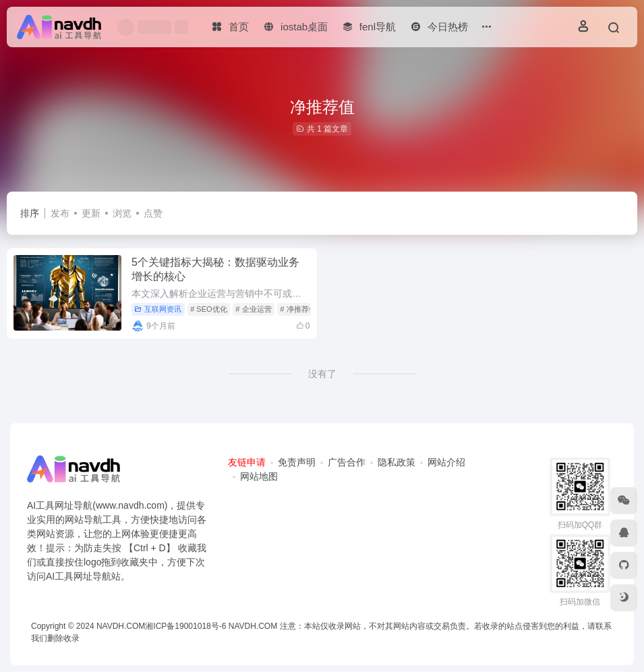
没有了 (322, 374)
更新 (91, 213)
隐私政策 (397, 462)
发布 (60, 213)
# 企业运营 (253, 309)
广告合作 (347, 462)
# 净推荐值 (298, 309)
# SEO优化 (208, 309)
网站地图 (259, 476)
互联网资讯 (158, 309)
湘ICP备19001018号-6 (185, 626)
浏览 (122, 213)
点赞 (153, 213)
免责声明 (297, 462)
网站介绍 (446, 462)
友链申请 (247, 462)
